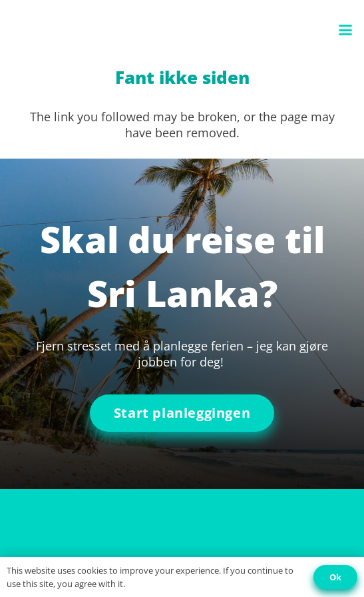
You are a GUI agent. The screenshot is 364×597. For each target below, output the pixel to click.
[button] (346, 30)
